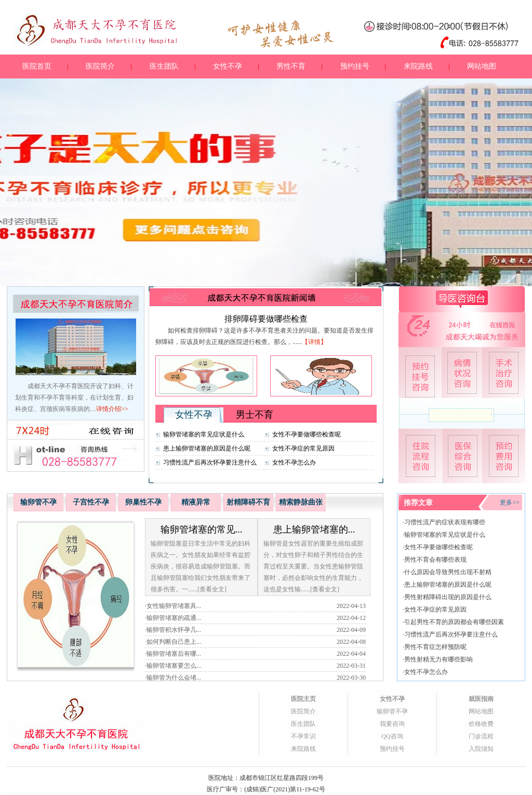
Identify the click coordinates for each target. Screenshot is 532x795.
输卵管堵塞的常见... (202, 529)
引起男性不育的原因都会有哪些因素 (454, 622)
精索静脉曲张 (301, 502)
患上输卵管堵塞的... (314, 529)
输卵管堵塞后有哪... (174, 654)
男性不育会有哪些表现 (435, 560)
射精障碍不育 (248, 502)
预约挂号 (355, 66)
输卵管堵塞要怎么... (174, 666)
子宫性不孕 (91, 502)
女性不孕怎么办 (294, 462)
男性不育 (291, 66)
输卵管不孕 (38, 502)
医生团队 (164, 66)
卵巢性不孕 (143, 502)
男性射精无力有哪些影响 (438, 659)
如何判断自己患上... (174, 642)
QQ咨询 (392, 736)
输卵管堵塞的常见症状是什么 (204, 434)
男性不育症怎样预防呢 (435, 647)
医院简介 (100, 66)
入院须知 (481, 749)
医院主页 (303, 699)
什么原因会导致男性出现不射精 (448, 572)
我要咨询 (392, 724)
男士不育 (255, 415)
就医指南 (481, 699)
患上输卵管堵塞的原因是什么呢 (207, 448)
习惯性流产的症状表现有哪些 (445, 522)
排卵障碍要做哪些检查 (266, 319)
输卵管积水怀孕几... (174, 630)
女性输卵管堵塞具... (174, 606)
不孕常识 (303, 736)
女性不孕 (228, 66)
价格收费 (481, 724)
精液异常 (196, 502)
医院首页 (37, 66)
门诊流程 (481, 736)
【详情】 (314, 342)
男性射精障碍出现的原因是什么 (448, 597)
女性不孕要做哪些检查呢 (307, 434)
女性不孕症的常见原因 (303, 448)
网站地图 (482, 66)
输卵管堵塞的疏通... (174, 618)
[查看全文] (212, 589)
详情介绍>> (112, 409)
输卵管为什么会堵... (174, 678)
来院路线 (418, 66)
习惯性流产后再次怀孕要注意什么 (210, 462)
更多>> (510, 502)
